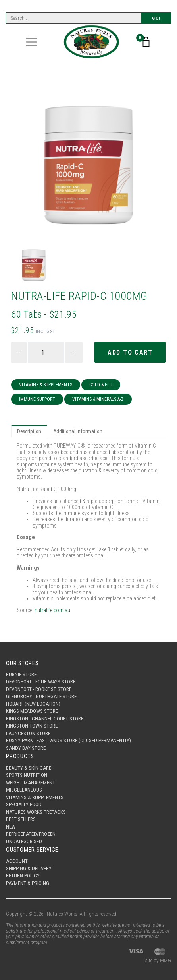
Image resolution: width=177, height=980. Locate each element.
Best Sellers (21, 819)
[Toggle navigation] (32, 42)
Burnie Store (21, 674)
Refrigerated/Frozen (31, 834)
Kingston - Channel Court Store (45, 719)
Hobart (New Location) (33, 704)
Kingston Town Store (32, 726)
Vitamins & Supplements (46, 385)
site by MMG (158, 960)
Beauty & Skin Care (29, 768)
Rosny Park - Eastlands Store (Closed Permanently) (68, 740)
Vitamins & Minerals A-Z (98, 399)
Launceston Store (28, 733)
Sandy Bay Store (26, 748)
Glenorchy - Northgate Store (41, 696)
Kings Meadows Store (32, 711)
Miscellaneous (24, 790)
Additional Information (78, 431)
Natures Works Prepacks (36, 812)
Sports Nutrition (27, 775)
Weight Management (31, 783)
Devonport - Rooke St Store (39, 689)
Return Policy (23, 876)
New (11, 827)
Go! (156, 18)
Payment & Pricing (28, 883)
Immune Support (37, 399)
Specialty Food (24, 804)
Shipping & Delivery (29, 868)
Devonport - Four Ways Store (41, 682)
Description (29, 431)
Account (17, 861)
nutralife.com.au (52, 610)
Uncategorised (24, 841)
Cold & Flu (101, 385)
